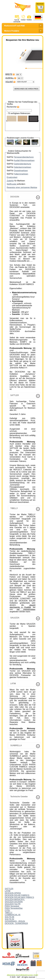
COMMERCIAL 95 (13, 915)
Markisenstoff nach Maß (23, 26)
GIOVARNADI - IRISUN (15, 921)
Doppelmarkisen (21, 171)
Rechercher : (13, 107)
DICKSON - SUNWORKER (16, 923)
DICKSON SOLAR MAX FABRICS (19, 897)
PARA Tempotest (12, 906)
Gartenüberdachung (22, 164)
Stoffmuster (12, 184)
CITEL (7, 910)
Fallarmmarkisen (21, 174)
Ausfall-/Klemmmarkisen (24, 160)
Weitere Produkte (23, 31)
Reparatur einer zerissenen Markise (22, 187)
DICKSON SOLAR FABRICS (17, 895)
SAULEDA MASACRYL (15, 900)
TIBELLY (9, 913)
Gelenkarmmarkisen (22, 167)
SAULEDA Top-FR (13, 904)
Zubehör (10, 181)
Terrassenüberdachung (24, 157)
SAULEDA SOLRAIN (14, 902)
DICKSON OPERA (13, 893)
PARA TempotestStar (14, 908)
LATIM (8, 891)
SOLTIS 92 (9, 919)
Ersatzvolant (12, 177)
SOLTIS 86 (9, 917)
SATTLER (9, 889)
